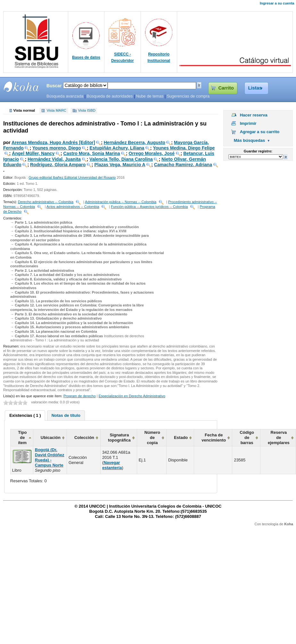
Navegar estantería (112, 465)
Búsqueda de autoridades (110, 96)
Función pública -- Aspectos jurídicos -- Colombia (149, 207)
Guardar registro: (258, 151)
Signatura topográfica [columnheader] (119, 438)
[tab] (25, 416)
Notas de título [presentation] (66, 415)
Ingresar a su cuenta (277, 3)
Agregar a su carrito (260, 132)
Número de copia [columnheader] (152, 438)
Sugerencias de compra (188, 96)
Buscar (54, 86)
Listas (255, 88)
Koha (289, 524)
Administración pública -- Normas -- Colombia (121, 202)
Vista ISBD (86, 111)
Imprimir (248, 123)
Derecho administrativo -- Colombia (46, 202)
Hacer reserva (254, 115)
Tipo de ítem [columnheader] (22, 438)
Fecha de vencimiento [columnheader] (214, 438)
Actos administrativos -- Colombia (73, 207)
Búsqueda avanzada (65, 96)
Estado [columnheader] (181, 438)
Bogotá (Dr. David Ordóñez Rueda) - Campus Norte (50, 457)
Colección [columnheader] (84, 438)
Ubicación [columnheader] (51, 438)
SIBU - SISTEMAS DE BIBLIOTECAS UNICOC (21, 87)
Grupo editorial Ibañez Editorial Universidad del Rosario (72, 177)
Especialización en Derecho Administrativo (132, 396)
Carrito (226, 88)
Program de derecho (80, 396)
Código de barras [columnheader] (247, 438)
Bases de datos (86, 57)
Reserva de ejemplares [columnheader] (279, 438)
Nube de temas (150, 96)
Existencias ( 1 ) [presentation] (25, 415)
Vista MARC (57, 111)
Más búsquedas (250, 140)
